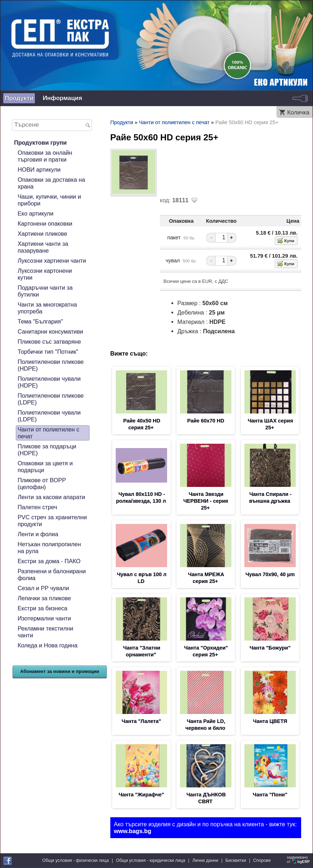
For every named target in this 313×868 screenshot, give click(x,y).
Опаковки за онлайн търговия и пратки (45, 156)
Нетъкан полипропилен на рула (49, 548)
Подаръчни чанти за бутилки (45, 291)
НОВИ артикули (39, 169)
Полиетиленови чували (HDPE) (49, 382)
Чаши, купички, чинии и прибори (49, 200)
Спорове (262, 860)
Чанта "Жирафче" (141, 795)
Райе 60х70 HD (206, 421)
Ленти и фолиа (38, 534)
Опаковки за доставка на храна (51, 183)
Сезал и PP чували (43, 588)
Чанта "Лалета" (141, 721)
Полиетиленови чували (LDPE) (49, 416)
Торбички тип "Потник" (48, 352)
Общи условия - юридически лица (151, 860)
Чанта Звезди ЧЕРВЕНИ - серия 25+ (206, 501)
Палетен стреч (37, 507)
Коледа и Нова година (48, 645)
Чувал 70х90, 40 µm (270, 574)
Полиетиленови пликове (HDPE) (51, 365)
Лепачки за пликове (44, 598)
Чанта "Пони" (270, 795)
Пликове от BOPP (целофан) (42, 483)
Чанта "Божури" (270, 648)
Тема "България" (40, 321)
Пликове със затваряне (49, 342)
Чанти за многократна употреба (47, 308)
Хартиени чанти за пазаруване (43, 247)
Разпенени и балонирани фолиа (52, 575)
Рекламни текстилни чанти (45, 632)
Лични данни (205, 860)
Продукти (19, 98)
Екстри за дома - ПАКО (49, 561)
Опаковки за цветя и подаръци (45, 467)
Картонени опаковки (45, 223)
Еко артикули (36, 213)
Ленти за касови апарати (51, 497)
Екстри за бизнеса (42, 608)
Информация (63, 98)
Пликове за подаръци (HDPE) (47, 450)
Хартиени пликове (42, 234)
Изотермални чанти (44, 618)
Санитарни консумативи (50, 331)
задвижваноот (299, 859)
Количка (298, 112)
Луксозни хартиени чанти (52, 261)
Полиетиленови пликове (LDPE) (51, 399)
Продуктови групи (40, 143)
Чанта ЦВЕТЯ (270, 721)
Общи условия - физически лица (76, 860)
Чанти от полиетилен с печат (49, 433)
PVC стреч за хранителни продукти (52, 521)
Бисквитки (236, 860)
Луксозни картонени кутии (45, 274)
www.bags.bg (133, 831)
